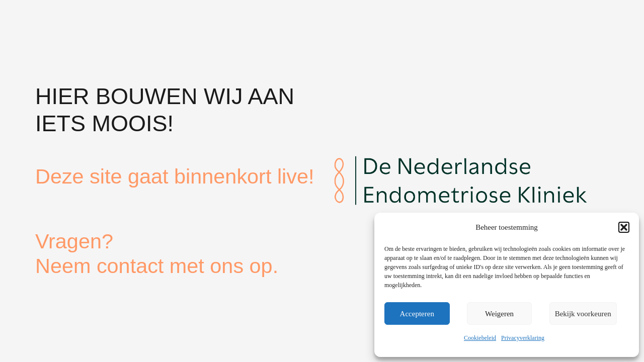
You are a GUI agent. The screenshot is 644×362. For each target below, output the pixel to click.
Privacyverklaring (523, 338)
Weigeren (499, 314)
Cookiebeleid (480, 338)
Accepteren (417, 314)
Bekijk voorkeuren (583, 314)
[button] (624, 227)
